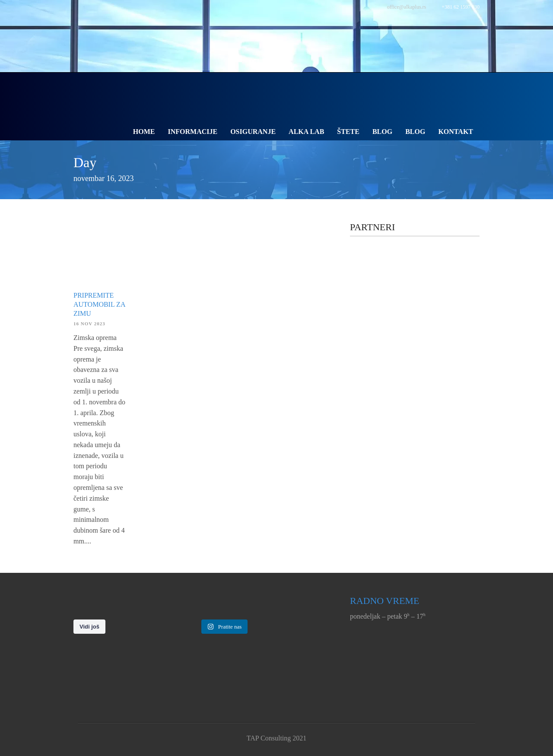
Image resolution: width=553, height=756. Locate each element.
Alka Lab (306, 132)
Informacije (193, 132)
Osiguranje (253, 132)
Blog (382, 132)
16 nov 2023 (89, 324)
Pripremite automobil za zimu (99, 304)
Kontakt (456, 132)
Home (144, 132)
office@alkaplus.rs (407, 7)
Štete (348, 132)
